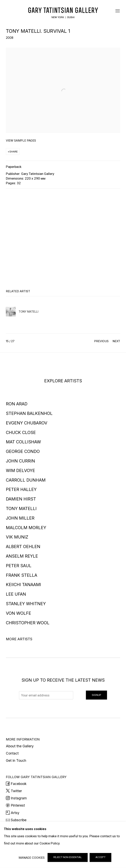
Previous (101, 341)
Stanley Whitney (26, 604)
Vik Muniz (17, 537)
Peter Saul (19, 566)
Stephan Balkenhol (29, 413)
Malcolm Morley (26, 528)
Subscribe (16, 820)
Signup (96, 695)
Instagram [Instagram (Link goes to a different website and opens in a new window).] (16, 798)
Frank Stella (22, 575)
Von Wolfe (18, 613)
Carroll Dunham (26, 480)
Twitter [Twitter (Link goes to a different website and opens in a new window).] (14, 791)
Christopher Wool (28, 623)
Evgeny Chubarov (27, 423)
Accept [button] (100, 857)
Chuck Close (21, 432)
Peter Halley (21, 489)
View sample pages (21, 140)
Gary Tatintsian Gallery (63, 11)
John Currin (20, 461)
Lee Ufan (16, 594)
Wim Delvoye (20, 470)
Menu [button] (117, 11)
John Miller (20, 518)
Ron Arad (17, 404)
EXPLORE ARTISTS (63, 381)
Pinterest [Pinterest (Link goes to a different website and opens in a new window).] (15, 805)
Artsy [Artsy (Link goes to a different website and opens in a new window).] (13, 813)
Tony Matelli (21, 508)
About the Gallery (20, 746)
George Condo (23, 451)
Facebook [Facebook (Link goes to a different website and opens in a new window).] (16, 784)
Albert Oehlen (23, 546)
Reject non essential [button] (68, 857)
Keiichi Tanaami (23, 585)
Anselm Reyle (22, 556)
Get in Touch (16, 760)
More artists (19, 639)
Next (116, 341)
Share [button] (14, 151)
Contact (12, 753)
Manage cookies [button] (32, 858)
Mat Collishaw (23, 442)
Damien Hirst (21, 499)
